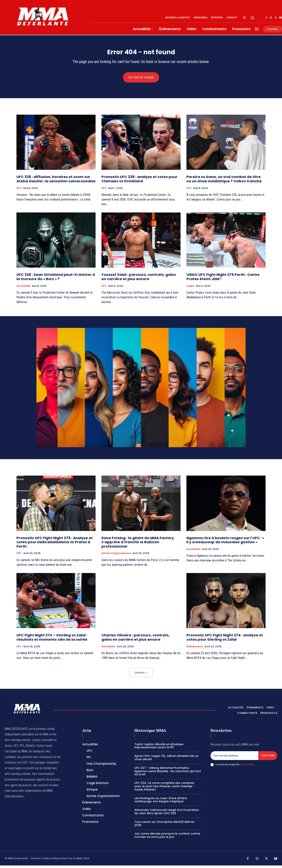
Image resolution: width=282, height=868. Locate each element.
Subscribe (268, 758)
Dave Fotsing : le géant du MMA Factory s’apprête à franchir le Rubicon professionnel (138, 544)
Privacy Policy (247, 767)
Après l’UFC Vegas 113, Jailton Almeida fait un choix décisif (166, 760)
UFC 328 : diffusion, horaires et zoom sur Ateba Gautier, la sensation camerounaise (56, 181)
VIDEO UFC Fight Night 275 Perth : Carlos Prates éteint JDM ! (223, 279)
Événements (195, 649)
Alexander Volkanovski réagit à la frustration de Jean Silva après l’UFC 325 (167, 814)
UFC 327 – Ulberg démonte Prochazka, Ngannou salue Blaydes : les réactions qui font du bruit (168, 774)
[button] (252, 18)
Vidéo (190, 288)
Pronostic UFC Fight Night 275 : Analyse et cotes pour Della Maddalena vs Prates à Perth (55, 544)
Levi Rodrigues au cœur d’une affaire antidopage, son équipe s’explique (161, 802)
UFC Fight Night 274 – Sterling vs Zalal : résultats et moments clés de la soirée (52, 640)
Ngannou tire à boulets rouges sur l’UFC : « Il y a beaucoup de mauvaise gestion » (225, 542)
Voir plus (141, 675)
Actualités (23, 288)
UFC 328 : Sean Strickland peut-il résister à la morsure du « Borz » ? (56, 279)
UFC (19, 191)
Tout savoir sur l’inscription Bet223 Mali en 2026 (164, 826)
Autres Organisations (116, 556)
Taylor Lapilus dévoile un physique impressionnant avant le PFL (159, 748)
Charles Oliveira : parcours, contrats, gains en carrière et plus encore (136, 640)
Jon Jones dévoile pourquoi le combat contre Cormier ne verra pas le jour (167, 838)
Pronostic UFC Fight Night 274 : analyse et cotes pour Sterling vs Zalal (225, 640)
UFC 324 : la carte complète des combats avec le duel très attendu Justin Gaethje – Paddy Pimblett (164, 789)
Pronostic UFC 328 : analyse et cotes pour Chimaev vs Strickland (139, 181)
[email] (234, 758)
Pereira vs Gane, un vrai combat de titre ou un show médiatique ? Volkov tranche (224, 181)
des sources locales (46, 787)
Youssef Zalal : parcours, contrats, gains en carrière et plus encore (139, 279)
